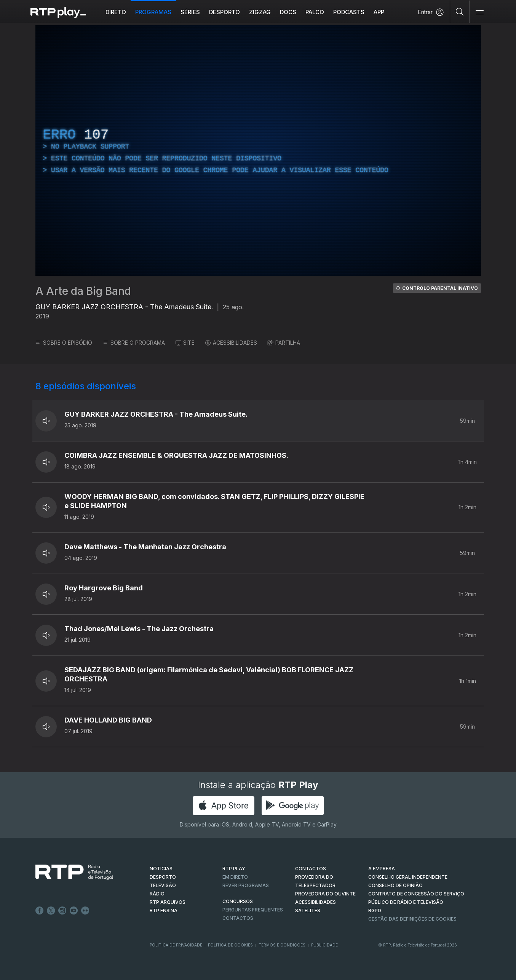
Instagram (62, 911)
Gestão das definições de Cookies (412, 919)
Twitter (51, 911)
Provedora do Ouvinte (325, 894)
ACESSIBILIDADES (231, 343)
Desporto (224, 12)
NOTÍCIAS (161, 869)
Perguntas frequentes (253, 910)
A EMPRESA (382, 869)
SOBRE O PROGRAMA (134, 343)
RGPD (375, 910)
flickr (85, 911)
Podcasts (349, 12)
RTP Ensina (164, 910)
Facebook (40, 911)
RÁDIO (157, 894)
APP (379, 12)
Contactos (238, 918)
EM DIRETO (235, 877)
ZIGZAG (260, 12)
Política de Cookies (230, 945)
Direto (116, 12)
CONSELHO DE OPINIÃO (395, 885)
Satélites (308, 910)
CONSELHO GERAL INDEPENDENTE (408, 877)
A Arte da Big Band (83, 291)
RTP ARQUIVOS (168, 902)
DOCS (288, 12)
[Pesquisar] (460, 11)
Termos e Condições (282, 945)
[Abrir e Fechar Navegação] (479, 12)
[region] (258, 150)
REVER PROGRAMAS (246, 885)
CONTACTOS (311, 869)
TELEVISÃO (163, 885)
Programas (153, 12)
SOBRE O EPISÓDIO (64, 343)
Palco (315, 12)
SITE (185, 343)
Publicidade (324, 945)
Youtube (74, 911)
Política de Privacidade (176, 945)
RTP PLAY (234, 869)
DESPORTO (163, 877)
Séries (190, 12)
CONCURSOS (238, 901)
